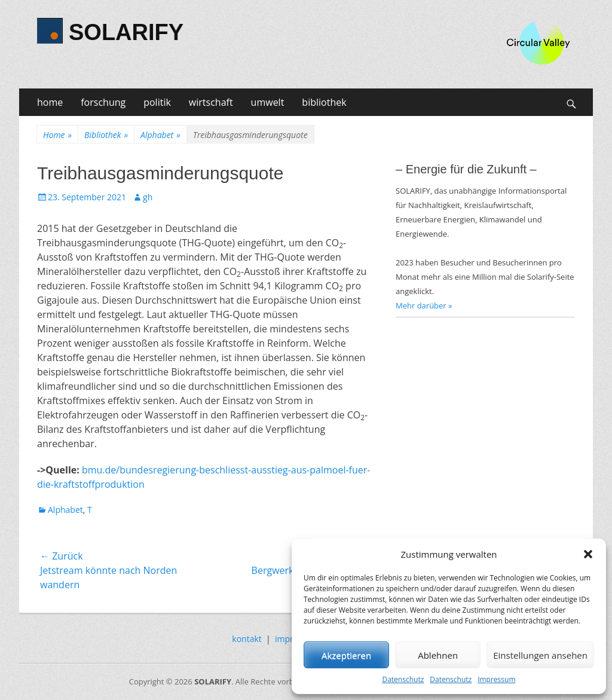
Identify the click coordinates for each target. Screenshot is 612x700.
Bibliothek (106, 135)
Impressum (496, 679)
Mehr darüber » (424, 305)
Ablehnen (438, 655)
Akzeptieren (346, 655)
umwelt (268, 102)
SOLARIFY (126, 32)
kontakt (247, 639)
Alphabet (160, 135)
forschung (103, 102)
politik (157, 102)
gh (148, 197)
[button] (588, 554)
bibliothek (324, 102)
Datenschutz (403, 679)
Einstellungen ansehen (540, 655)
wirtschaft (211, 102)
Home (57, 135)
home (50, 102)
